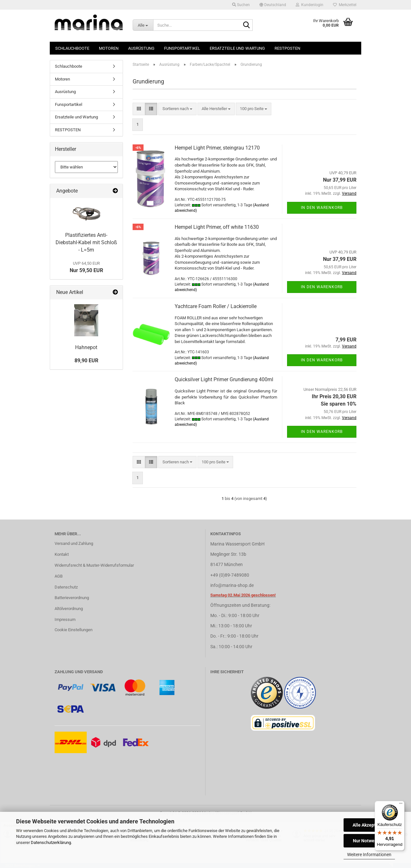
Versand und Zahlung (74, 543)
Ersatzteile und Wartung (237, 48)
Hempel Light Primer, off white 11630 (217, 227)
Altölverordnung (69, 609)
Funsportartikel (182, 48)
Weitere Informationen (369, 855)
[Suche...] (143, 25)
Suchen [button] (241, 5)
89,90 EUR (86, 361)
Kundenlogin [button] (310, 5)
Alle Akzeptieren (369, 825)
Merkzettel (345, 5)
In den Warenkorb (322, 208)
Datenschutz (66, 587)
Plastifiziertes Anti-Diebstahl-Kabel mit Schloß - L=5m (86, 242)
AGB (59, 576)
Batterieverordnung (72, 598)
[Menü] (401, 805)
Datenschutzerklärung (51, 842)
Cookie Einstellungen (74, 630)
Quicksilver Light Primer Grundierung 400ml (224, 379)
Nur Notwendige (369, 841)
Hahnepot (86, 347)
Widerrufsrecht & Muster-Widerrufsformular (94, 565)
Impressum (65, 619)
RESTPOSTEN (287, 48)
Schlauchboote (72, 48)
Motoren (109, 48)
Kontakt (62, 554)
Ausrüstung (141, 48)
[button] (273, 5)
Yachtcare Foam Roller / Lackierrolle (216, 306)
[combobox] (177, 109)
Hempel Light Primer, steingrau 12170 (217, 148)
